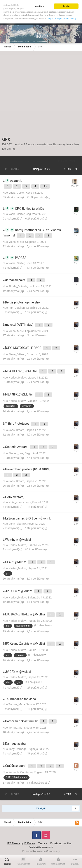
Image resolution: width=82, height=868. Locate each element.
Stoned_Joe (16, 453)
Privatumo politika (61, 843)
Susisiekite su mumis (41, 847)
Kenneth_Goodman (21, 772)
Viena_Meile (16, 242)
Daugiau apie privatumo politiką (61, 18)
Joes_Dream (16, 430)
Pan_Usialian (17, 308)
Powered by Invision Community (41, 851)
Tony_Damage (17, 749)
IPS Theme (14, 843)
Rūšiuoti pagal (68, 161)
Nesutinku (39, 6)
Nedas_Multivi (17, 378)
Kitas (67, 169)
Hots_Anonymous (20, 502)
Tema (43, 843)
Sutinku (66, 6)
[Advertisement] (41, 96)
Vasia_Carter (17, 193)
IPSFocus (30, 843)
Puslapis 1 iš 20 (42, 169)
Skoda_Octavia (18, 286)
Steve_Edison (17, 354)
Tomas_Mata (17, 704)
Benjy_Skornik (17, 524)
